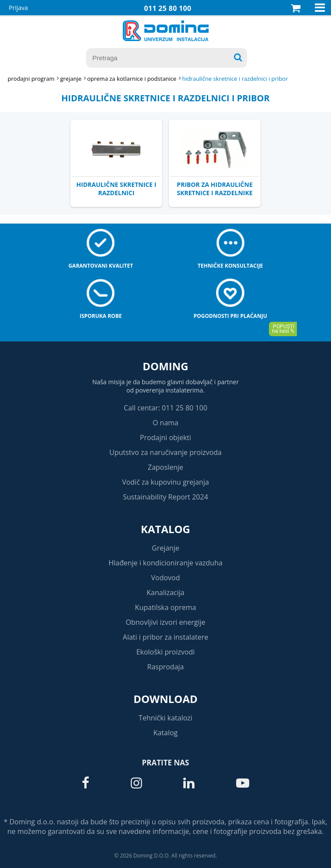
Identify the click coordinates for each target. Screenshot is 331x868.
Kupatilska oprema (166, 607)
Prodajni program (31, 79)
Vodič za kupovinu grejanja (165, 482)
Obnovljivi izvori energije (166, 622)
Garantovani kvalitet (101, 266)
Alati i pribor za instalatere (165, 637)
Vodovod (166, 578)
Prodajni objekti (165, 437)
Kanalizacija (165, 592)
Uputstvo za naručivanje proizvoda (165, 452)
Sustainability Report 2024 (165, 497)
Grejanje (165, 548)
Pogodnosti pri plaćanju (230, 316)
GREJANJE (71, 79)
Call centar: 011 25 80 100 (165, 408)
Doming (165, 366)
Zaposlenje (165, 467)
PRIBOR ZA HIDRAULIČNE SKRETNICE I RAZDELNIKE (214, 189)
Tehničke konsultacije (230, 266)
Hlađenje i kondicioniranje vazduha (165, 563)
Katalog (165, 529)
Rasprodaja (166, 667)
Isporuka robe (101, 316)
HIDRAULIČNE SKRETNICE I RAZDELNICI (117, 189)
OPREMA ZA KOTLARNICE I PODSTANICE (132, 79)
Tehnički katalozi (165, 718)
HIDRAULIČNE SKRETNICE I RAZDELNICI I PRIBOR (235, 79)
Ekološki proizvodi (166, 652)
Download (165, 699)
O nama (165, 423)
